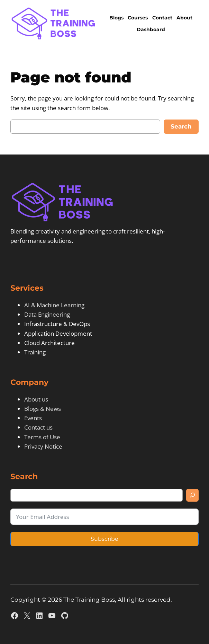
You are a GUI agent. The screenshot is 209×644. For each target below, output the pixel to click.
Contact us (38, 427)
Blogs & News (43, 409)
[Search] (192, 495)
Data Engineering (47, 314)
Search (181, 126)
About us (36, 399)
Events (33, 418)
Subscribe (104, 539)
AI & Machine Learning (54, 305)
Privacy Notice (43, 446)
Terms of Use (42, 437)
